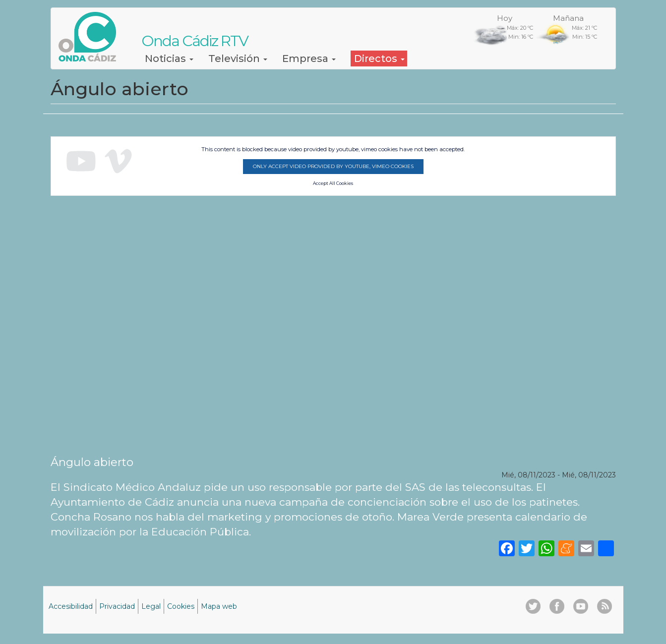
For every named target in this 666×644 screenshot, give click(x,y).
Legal (151, 606)
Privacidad (117, 606)
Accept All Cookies (333, 183)
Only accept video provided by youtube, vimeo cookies (333, 166)
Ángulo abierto (92, 462)
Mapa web (219, 606)
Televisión (238, 59)
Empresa (309, 59)
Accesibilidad (71, 606)
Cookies (181, 606)
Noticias (169, 59)
